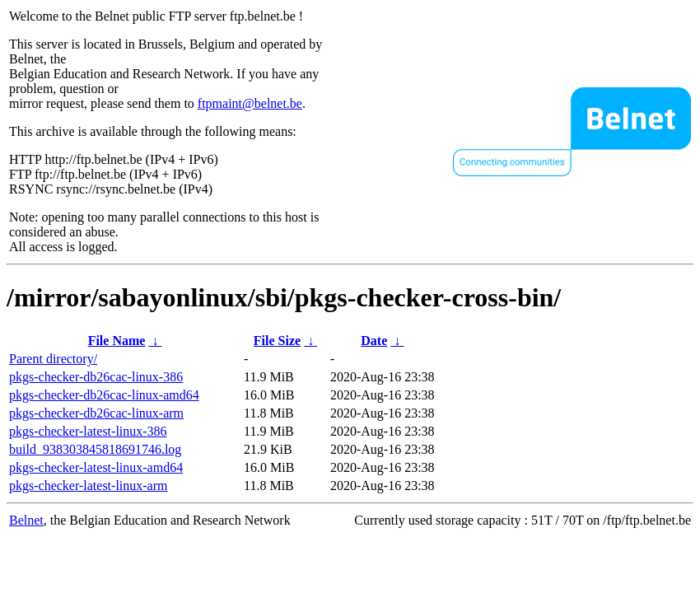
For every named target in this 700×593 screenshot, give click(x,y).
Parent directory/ (53, 359)
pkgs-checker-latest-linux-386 (88, 431)
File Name (117, 341)
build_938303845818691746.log (95, 449)
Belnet (26, 520)
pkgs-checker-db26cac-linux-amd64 (104, 395)
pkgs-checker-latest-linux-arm (88, 486)
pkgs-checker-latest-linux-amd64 (96, 467)
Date (374, 341)
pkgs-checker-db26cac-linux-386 (96, 377)
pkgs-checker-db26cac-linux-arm (96, 413)
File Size (277, 341)
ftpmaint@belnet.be (250, 103)
